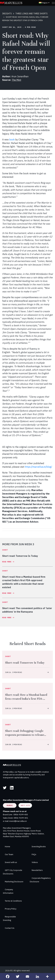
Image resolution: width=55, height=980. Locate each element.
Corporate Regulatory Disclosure (40, 880)
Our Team (9, 854)
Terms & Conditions (13, 901)
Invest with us (11, 862)
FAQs (34, 854)
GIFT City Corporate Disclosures (13, 872)
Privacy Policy (11, 909)
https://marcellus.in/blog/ (38, 467)
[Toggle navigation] (53, 3)
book (12, 140)
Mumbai (10, 805)
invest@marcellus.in (18, 821)
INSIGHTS (7, 14)
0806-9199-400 (21, 815)
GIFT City (25, 805)
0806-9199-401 (21, 818)
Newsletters (37, 870)
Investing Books (39, 847)
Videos (35, 862)
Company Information (8, 891)
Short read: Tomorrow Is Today (25, 663)
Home (7, 847)
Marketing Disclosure (14, 882)
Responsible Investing (9, 918)
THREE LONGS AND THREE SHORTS (31, 14)
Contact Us (10, 928)
